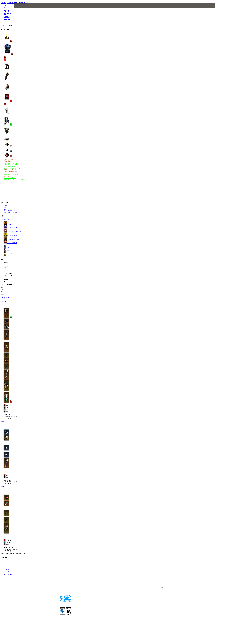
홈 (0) (5, 209)
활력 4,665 (7, 208)
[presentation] (20, 6)
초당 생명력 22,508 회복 (10, 212)
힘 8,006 (6, 206)
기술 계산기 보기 (5, 219)
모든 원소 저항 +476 (9, 211)
